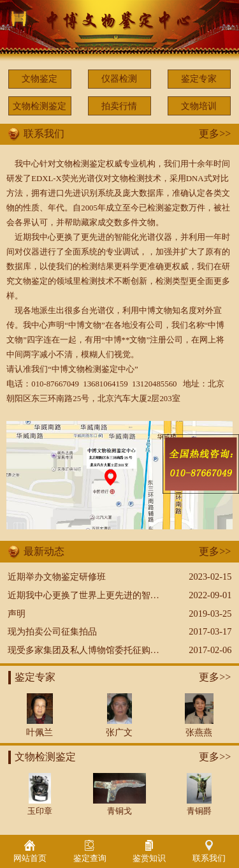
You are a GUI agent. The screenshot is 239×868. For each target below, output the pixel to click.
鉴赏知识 (149, 851)
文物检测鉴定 (40, 106)
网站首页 (30, 851)
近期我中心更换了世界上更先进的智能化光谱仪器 (106, 595)
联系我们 (209, 851)
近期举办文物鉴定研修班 (57, 577)
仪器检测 (119, 78)
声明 (17, 614)
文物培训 (199, 106)
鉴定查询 (90, 851)
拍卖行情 (119, 106)
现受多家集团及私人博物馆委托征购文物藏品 (97, 650)
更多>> (215, 134)
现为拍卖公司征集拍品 (52, 631)
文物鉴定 (40, 78)
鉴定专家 (199, 78)
